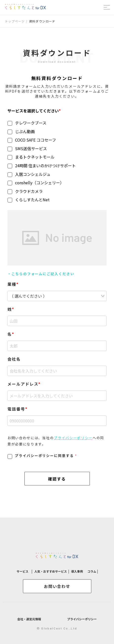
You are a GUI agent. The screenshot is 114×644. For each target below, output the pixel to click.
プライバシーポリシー (73, 438)
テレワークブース (27, 123)
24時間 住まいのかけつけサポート (42, 166)
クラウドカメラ (25, 191)
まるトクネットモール (31, 157)
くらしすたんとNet (28, 200)
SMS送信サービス (27, 148)
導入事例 (77, 571)
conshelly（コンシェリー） (36, 183)
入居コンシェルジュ (29, 174)
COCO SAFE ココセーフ (32, 140)
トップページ (15, 21)
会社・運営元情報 (29, 619)
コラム (92, 571)
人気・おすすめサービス (51, 571)
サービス (23, 571)
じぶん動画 (21, 131)
